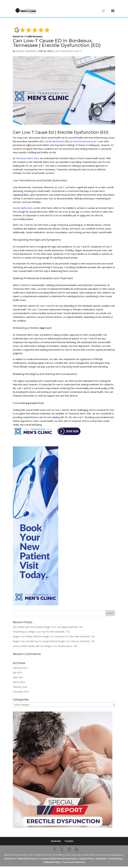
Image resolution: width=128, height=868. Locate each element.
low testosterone (82, 137)
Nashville (56, 836)
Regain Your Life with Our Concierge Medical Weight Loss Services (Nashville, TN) (54, 637)
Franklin (69, 836)
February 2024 (20, 682)
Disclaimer (101, 854)
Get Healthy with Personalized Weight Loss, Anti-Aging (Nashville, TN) (48, 622)
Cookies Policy (86, 854)
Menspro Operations (26, 46)
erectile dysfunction (55, 137)
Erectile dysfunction (23, 203)
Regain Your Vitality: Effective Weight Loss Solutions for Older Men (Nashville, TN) (54, 632)
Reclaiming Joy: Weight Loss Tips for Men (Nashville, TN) (41, 627)
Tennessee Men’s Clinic (27, 154)
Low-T (95, 137)
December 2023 (21, 687)
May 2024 (18, 673)
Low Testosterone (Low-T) (68, 46)
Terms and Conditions (74, 857)
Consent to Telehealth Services (21, 854)
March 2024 (19, 677)
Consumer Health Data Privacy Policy (58, 854)
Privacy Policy (115, 854)
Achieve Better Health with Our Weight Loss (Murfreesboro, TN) (45, 641)
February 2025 (20, 663)
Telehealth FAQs (52, 857)
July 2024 (17, 668)
